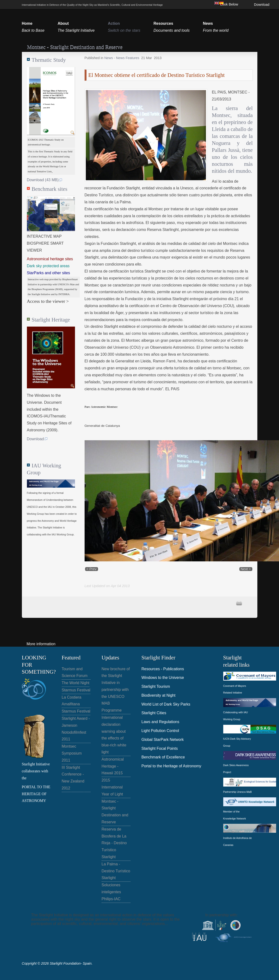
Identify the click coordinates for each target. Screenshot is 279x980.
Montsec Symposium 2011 (72, 753)
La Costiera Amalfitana (72, 701)
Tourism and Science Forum (75, 672)
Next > (246, 569)
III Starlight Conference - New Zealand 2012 (73, 778)
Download (262, 5)
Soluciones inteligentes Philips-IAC (111, 892)
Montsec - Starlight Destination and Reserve (115, 812)
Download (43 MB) (45, 180)
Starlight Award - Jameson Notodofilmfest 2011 (76, 729)
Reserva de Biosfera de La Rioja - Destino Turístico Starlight (114, 843)
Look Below (229, 4)
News (109, 58)
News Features (128, 58)
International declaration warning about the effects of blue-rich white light (114, 735)
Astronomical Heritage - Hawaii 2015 (113, 766)
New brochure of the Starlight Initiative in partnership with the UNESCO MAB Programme (116, 690)
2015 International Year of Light (112, 787)
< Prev (92, 569)
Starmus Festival (76, 690)
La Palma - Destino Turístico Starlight (116, 871)
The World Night (76, 683)
